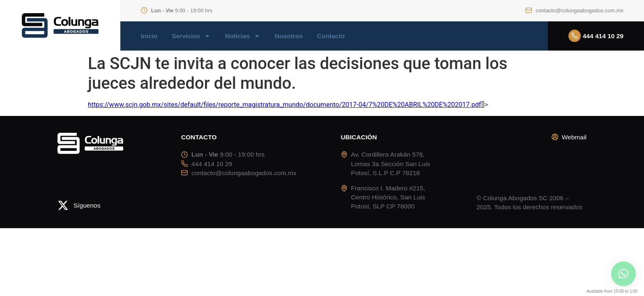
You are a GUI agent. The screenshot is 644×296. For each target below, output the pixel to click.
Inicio (149, 36)
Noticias (243, 36)
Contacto (331, 36)
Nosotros (289, 36)
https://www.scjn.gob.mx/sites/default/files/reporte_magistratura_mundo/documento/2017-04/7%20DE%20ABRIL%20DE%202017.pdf (284, 105)
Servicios (191, 36)
